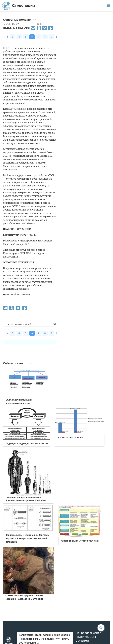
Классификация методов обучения (80, 541)
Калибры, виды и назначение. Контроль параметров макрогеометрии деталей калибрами (27, 538)
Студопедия (19, 6)
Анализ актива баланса (70, 438)
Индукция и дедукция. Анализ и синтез (27, 443)
